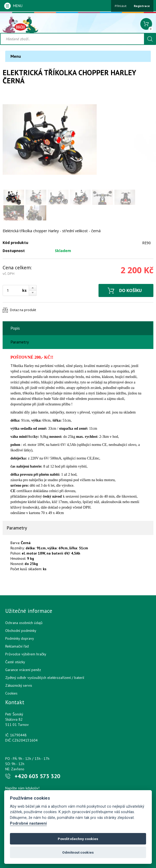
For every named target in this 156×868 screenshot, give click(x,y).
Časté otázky (15, 662)
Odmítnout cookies (78, 852)
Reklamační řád (17, 646)
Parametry (20, 342)
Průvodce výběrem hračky (26, 654)
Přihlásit (121, 6)
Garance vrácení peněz (23, 670)
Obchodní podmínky (21, 631)
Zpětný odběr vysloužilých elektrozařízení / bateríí (45, 678)
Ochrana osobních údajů (24, 623)
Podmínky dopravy (20, 638)
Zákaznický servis (19, 685)
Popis (15, 328)
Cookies (11, 693)
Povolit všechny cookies (78, 839)
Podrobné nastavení (28, 823)
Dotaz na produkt (23, 310)
